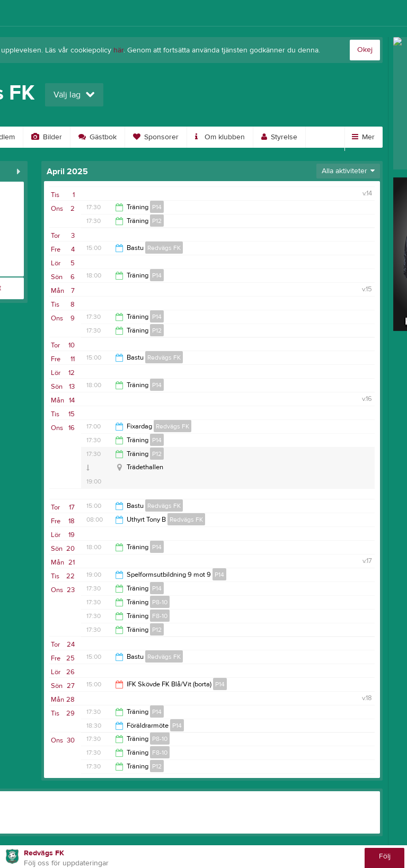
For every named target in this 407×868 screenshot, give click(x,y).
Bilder (47, 137)
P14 (157, 207)
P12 (157, 221)
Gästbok (98, 137)
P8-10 (160, 602)
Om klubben (220, 137)
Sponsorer (156, 137)
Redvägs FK (164, 248)
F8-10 (160, 616)
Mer (363, 137)
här (118, 50)
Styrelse (279, 137)
